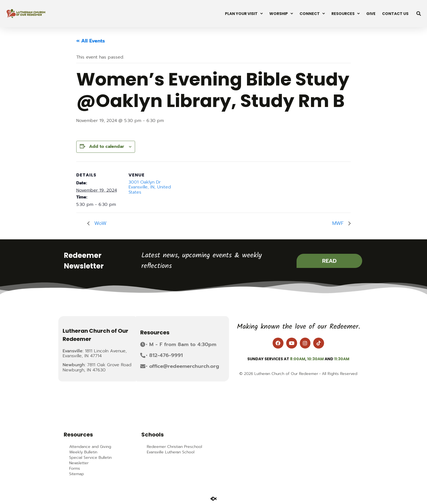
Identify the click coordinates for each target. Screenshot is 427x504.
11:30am (342, 359)
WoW (99, 223)
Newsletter (79, 463)
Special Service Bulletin (90, 458)
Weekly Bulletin (83, 452)
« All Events (91, 41)
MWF (339, 223)
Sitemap (77, 474)
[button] (419, 14)
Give (371, 14)
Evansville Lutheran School (171, 452)
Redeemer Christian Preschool (174, 447)
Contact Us (395, 14)
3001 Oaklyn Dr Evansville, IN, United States (150, 187)
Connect (312, 14)
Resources (346, 14)
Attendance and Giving (90, 447)
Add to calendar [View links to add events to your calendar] (107, 146)
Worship (281, 14)
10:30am (315, 359)
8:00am (298, 359)
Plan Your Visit (244, 14)
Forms (75, 469)
